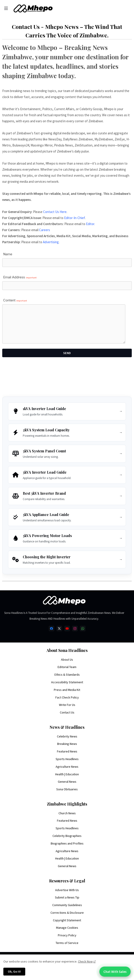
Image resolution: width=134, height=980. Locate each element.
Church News (67, 813)
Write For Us (67, 705)
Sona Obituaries (67, 789)
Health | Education (67, 774)
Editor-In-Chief (74, 218)
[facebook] (51, 629)
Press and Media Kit (67, 690)
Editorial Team (67, 667)
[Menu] (6, 9)
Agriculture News (67, 767)
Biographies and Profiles (67, 843)
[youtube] (67, 629)
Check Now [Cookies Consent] (85, 961)
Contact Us (67, 712)
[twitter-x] (59, 629)
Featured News (67, 751)
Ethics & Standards (67, 675)
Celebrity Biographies (67, 836)
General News (67, 782)
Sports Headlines (67, 759)
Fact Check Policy (67, 697)
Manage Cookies (67, 928)
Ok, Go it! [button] (14, 971)
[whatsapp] (83, 629)
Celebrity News (67, 736)
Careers (45, 230)
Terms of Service (67, 943)
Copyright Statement (67, 920)
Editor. (90, 224)
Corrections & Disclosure (67, 913)
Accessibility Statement (67, 682)
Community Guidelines (67, 905)
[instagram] (75, 629)
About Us (67, 660)
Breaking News (67, 744)
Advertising (51, 242)
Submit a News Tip (67, 897)
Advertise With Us (67, 890)
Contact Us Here (55, 212)
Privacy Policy (67, 935)
